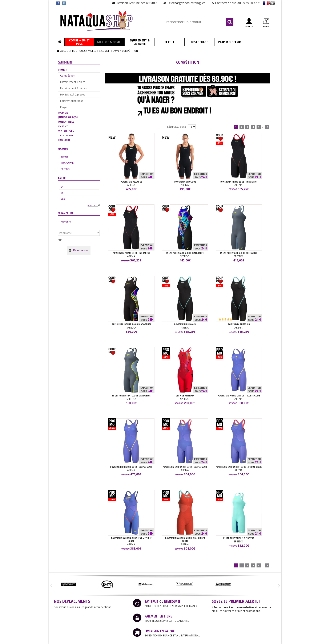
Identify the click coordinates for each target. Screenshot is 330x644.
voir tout (94, 205)
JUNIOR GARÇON (68, 117)
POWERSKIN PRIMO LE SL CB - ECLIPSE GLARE (131, 467)
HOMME (63, 113)
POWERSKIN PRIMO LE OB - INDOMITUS (239, 182)
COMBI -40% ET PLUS (79, 42)
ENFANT (63, 126)
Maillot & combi (98, 51)
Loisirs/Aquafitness (72, 101)
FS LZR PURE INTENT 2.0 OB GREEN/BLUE (131, 396)
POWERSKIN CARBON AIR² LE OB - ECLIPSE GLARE (239, 467)
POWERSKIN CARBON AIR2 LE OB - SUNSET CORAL (185, 540)
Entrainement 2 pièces (73, 88)
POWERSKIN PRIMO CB (185, 324)
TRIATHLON (66, 135)
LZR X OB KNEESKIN (185, 396)
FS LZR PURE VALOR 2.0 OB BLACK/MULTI (185, 253)
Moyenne (66, 222)
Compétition (68, 76)
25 (62, 193)
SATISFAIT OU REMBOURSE (163, 602)
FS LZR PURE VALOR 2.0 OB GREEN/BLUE (239, 253)
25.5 (63, 199)
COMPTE (249, 23)
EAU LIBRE (64, 140)
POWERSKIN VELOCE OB (185, 182)
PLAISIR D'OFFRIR (230, 42)
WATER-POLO (66, 131)
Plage (63, 107)
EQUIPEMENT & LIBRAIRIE (139, 42)
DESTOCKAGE (199, 42)
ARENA (65, 157)
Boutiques (79, 51)
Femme (115, 51)
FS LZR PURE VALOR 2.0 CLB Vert (239, 538)
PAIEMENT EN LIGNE (158, 616)
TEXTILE (169, 42)
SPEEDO (65, 169)
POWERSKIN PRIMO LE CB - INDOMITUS (131, 253)
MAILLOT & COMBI (109, 42)
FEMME (63, 70)
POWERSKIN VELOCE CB (131, 182)
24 (62, 187)
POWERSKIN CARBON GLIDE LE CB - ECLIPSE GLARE (131, 540)
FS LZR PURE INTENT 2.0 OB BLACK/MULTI (131, 324)
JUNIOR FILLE (66, 122)
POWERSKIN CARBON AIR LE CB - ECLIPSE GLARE (185, 467)
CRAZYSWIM (68, 163)
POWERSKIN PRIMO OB (239, 324)
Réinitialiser (79, 250)
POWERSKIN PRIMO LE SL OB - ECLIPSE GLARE (239, 396)
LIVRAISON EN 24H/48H (160, 631)
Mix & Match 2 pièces (73, 95)
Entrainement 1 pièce (73, 82)
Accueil (65, 51)
